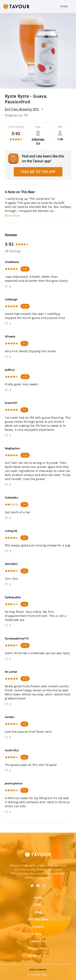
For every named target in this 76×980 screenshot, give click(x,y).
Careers (38, 927)
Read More (12, 215)
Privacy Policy (38, 948)
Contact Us (38, 941)
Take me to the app (38, 172)
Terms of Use (38, 956)
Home (64, 6)
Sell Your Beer (38, 919)
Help (38, 934)
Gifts (38, 905)
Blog (38, 912)
